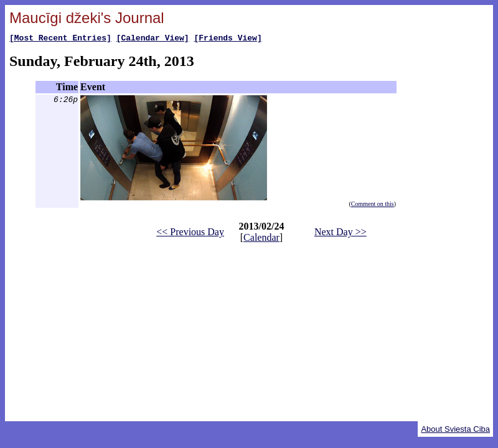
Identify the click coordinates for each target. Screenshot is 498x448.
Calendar (261, 239)
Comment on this (373, 206)
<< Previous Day (190, 234)
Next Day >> (341, 234)
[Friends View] (228, 39)
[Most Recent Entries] (60, 39)
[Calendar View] (153, 39)
